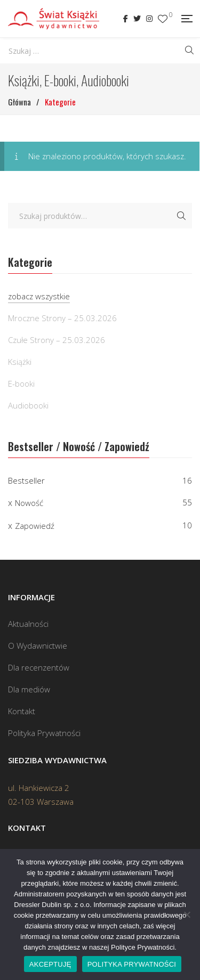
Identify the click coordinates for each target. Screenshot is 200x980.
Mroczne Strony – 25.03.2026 (62, 318)
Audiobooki (28, 405)
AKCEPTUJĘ (50, 964)
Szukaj (181, 216)
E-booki (21, 383)
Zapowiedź (35, 526)
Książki (20, 362)
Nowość (29, 503)
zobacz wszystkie (39, 296)
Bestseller (26, 480)
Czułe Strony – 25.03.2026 (57, 340)
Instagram (149, 19)
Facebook (126, 19)
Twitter (137, 19)
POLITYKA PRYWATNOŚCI (132, 964)
